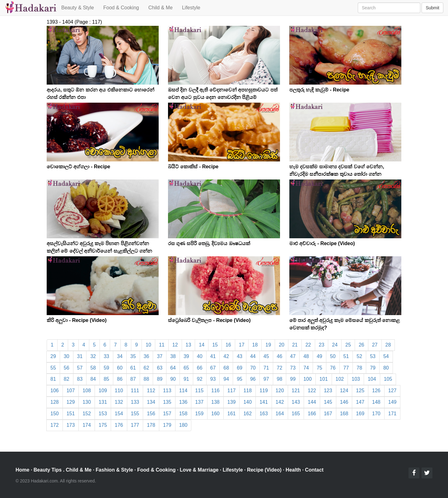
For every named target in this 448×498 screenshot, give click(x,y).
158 (183, 414)
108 (87, 391)
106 (55, 391)
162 (247, 414)
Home (22, 470)
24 (335, 345)
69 (240, 368)
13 (189, 345)
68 (226, 368)
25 (348, 345)
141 (264, 402)
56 (67, 368)
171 (392, 414)
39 (186, 356)
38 (173, 356)
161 (232, 414)
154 (119, 414)
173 (71, 425)
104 (372, 379)
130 (87, 402)
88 (147, 379)
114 (183, 391)
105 (388, 379)
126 (376, 391)
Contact (314, 470)
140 (247, 402)
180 (183, 425)
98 (280, 379)
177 (135, 425)
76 (333, 368)
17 (242, 345)
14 (202, 345)
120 (280, 391)
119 (264, 391)
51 (346, 356)
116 (215, 391)
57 (80, 368)
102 (340, 379)
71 (266, 368)
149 (392, 402)
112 (151, 391)
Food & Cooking (121, 8)
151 (71, 414)
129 (71, 402)
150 (55, 414)
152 (87, 414)
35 (133, 356)
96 (253, 379)
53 (373, 356)
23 (322, 345)
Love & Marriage (199, 470)
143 (296, 402)
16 (228, 345)
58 (93, 368)
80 (386, 368)
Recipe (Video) (264, 470)
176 (119, 425)
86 (120, 379)
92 (200, 379)
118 (247, 391)
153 (103, 414)
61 (133, 368)
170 (376, 414)
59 (106, 368)
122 (312, 391)
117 (232, 391)
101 (324, 379)
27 (375, 345)
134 (151, 402)
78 (359, 368)
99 (293, 379)
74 (306, 368)
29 (53, 356)
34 (120, 356)
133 (135, 402)
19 (268, 345)
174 (87, 425)
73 (293, 368)
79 (373, 368)
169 (360, 414)
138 (215, 402)
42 (226, 356)
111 (135, 391)
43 (240, 356)
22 (308, 345)
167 (328, 414)
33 (106, 356)
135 (167, 402)
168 (344, 414)
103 (356, 379)
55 (53, 368)
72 (280, 368)
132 (119, 402)
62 (147, 368)
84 (93, 379)
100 (308, 379)
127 (392, 391)
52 (359, 356)
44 (253, 356)
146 (344, 402)
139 (232, 402)
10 (148, 345)
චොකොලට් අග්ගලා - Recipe (78, 167)
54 (386, 356)
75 (320, 368)
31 (80, 356)
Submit (432, 8)
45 (266, 356)
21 (295, 345)
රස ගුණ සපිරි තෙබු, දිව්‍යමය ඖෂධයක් (209, 243)
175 (103, 425)
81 (53, 379)
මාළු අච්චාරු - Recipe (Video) (322, 243)
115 (199, 391)
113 (167, 391)
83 (80, 379)
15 (215, 345)
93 (213, 379)
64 (173, 368)
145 (328, 402)
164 (280, 414)
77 (346, 368)
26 (362, 345)
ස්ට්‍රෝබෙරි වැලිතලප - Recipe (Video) (209, 320)
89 (160, 379)
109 (103, 391)
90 (173, 379)
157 (167, 414)
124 (344, 391)
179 (167, 425)
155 (135, 414)
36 (147, 356)
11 (162, 345)
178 (151, 425)
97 (266, 379)
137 (199, 402)
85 (106, 379)
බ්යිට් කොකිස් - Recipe (193, 167)
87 (133, 379)
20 (282, 345)
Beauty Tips (48, 470)
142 (280, 402)
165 (296, 414)
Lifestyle (191, 8)
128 (55, 402)
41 (213, 356)
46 (280, 356)
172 (55, 425)
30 (67, 356)
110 (119, 391)
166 (312, 414)
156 (151, 414)
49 (320, 356)
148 (376, 402)
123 (328, 391)
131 (103, 402)
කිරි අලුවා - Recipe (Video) (77, 320)
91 (186, 379)
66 (200, 368)
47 (293, 356)
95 (240, 379)
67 (213, 368)
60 (120, 368)
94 (226, 379)
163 (264, 414)
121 (296, 391)
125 (360, 391)
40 (200, 356)
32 (93, 356)
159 (199, 414)
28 (388, 345)
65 (186, 368)
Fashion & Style (114, 470)
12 (175, 345)
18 (255, 345)
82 (67, 379)
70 (253, 368)
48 (306, 356)
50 (333, 356)
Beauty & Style (78, 8)
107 (71, 391)
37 (160, 356)
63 (160, 368)
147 (360, 402)
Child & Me (161, 8)
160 (215, 414)
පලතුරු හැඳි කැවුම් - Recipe (319, 90)
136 (183, 402)
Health (293, 470)
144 (312, 402)
